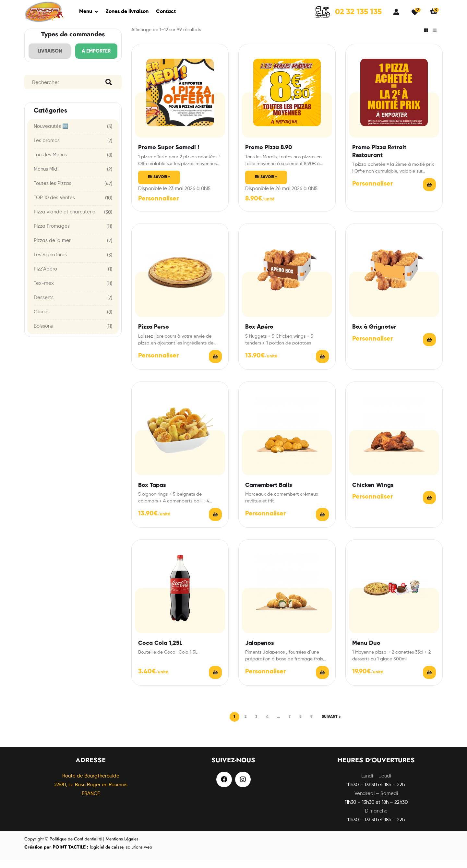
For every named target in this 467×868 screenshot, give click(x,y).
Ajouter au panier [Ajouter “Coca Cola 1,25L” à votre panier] (215, 681)
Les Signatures (50, 263)
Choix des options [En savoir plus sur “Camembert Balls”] (322, 523)
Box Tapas (152, 493)
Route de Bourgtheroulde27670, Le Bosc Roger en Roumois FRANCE (91, 793)
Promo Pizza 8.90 (269, 156)
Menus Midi (46, 177)
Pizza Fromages (52, 234)
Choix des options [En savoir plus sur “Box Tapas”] (215, 523)
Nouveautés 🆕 (51, 134)
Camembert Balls (269, 493)
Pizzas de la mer (52, 249)
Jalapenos (259, 651)
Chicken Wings (373, 493)
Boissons (43, 334)
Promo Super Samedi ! (169, 156)
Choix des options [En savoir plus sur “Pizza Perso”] (215, 365)
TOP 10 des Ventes (54, 206)
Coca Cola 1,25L (160, 651)
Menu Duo (366, 651)
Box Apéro (259, 335)
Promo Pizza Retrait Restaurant (379, 159)
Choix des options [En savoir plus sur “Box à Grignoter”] (429, 348)
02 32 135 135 (358, 12)
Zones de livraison (127, 12)
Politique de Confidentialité (76, 847)
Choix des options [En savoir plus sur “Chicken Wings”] (429, 506)
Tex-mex (44, 291)
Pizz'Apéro (45, 277)
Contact (166, 12)
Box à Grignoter (374, 335)
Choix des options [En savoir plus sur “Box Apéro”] (322, 365)
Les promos (47, 149)
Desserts (44, 306)
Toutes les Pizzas (53, 192)
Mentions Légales (122, 847)
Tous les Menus (50, 163)
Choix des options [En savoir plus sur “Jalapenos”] (322, 681)
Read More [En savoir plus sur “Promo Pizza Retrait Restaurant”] (429, 193)
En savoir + (159, 185)
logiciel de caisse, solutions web (88, 855)
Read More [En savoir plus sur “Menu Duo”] (429, 681)
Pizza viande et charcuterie (65, 220)
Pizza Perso (154, 335)
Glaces (42, 320)
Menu (86, 12)
